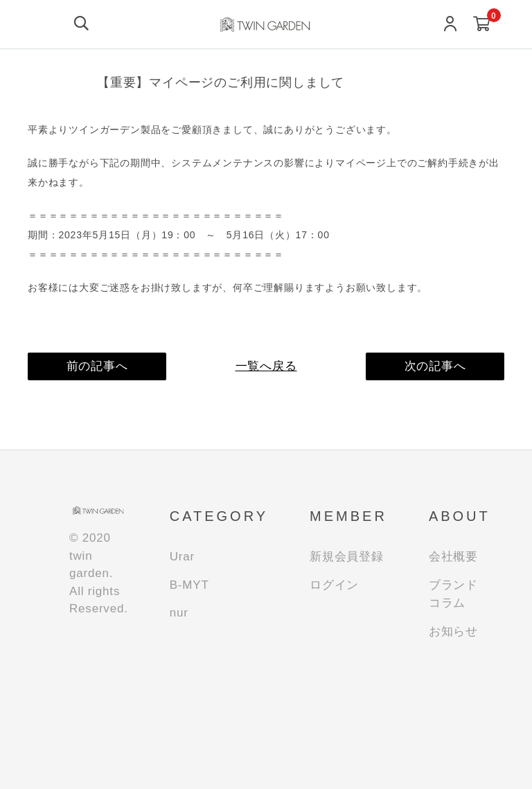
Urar (182, 557)
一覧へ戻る (266, 366)
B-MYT (189, 585)
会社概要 (453, 557)
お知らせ (453, 631)
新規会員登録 (347, 557)
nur (179, 613)
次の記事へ (435, 366)
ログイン (334, 585)
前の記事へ (97, 366)
